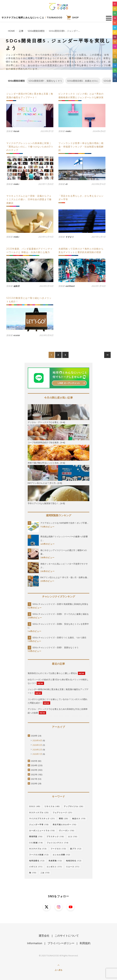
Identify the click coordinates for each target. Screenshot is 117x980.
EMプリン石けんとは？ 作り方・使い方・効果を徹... (64, 577)
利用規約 (85, 943)
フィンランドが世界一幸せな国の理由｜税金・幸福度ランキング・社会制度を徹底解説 (81, 147)
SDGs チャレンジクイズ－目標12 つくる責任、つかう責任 (59, 637)
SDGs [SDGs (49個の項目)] (35, 806)
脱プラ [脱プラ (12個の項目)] (76, 849)
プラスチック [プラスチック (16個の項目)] (55, 836)
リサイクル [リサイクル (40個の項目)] (52, 806)
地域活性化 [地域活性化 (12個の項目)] (74, 861)
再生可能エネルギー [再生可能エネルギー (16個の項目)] (65, 824)
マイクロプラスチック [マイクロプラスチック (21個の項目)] (42, 818)
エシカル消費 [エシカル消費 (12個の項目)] (62, 855)
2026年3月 (37, 745)
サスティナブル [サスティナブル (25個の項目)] (39, 812)
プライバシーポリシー (61, 943)
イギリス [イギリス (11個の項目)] (36, 867)
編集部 (17, 286)
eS (67, 184)
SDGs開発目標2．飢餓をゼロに (83, 81)
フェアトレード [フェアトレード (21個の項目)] (63, 812)
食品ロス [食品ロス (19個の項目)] (79, 818)
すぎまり (70, 237)
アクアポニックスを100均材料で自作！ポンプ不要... (64, 523)
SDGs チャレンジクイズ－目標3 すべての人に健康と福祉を (61, 614)
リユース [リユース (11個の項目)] (73, 867)
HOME (11, 31)
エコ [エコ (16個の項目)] (73, 836)
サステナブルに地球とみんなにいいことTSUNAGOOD (32, 17)
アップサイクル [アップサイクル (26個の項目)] (74, 806)
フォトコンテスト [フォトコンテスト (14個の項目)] (58, 843)
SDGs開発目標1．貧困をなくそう (45, 81)
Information (35, 943)
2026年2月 (37, 750)
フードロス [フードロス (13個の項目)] (58, 849)
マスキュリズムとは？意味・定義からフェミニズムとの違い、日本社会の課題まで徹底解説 (29, 199)
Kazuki (16, 131)
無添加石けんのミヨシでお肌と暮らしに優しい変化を (52, 673)
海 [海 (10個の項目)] (33, 873)
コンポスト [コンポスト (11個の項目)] (54, 867)
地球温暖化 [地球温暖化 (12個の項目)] (37, 861)
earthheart (70, 286)
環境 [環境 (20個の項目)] (64, 818)
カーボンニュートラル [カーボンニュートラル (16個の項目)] (42, 830)
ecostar (17, 335)
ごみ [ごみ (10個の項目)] (45, 873)
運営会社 (44, 936)
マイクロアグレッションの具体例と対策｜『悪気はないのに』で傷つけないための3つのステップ (30, 147)
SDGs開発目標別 (36, 31)
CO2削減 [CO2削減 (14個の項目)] (36, 843)
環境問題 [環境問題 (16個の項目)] (36, 836)
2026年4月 (37, 740)
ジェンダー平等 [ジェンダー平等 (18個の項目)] (39, 824)
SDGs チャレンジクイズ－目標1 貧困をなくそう (55, 647)
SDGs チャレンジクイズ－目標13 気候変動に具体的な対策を (60, 604)
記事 (21, 31)
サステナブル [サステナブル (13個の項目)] (38, 849)
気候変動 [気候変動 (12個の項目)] (55, 861)
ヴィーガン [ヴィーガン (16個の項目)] (67, 830)
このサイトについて (67, 936)
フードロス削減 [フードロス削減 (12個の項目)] (39, 855)
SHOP (72, 18)
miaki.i (68, 131)
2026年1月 (37, 754)
